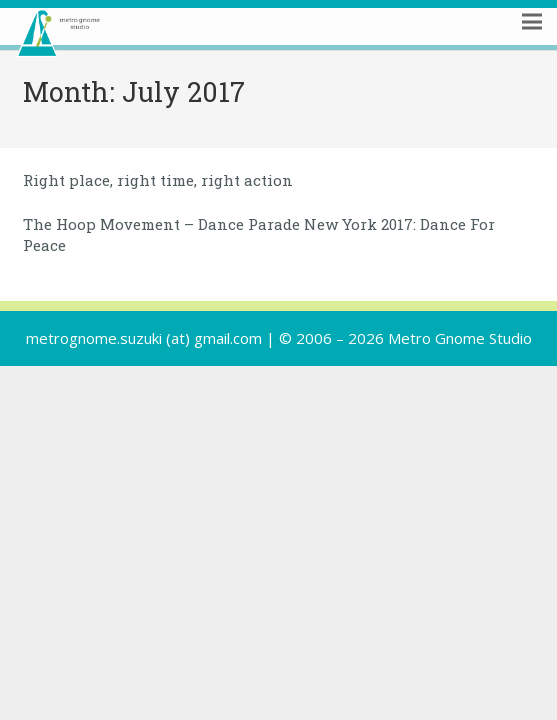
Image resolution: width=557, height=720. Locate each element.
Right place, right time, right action (158, 180)
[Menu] (532, 47)
